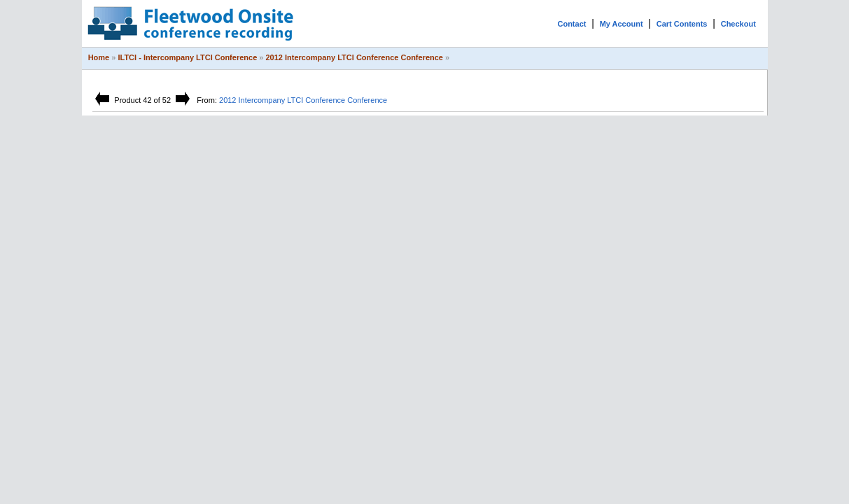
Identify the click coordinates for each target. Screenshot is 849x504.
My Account (622, 24)
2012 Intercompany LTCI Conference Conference (355, 57)
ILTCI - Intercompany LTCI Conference (187, 57)
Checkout (738, 24)
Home (99, 57)
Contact (571, 24)
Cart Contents (682, 24)
